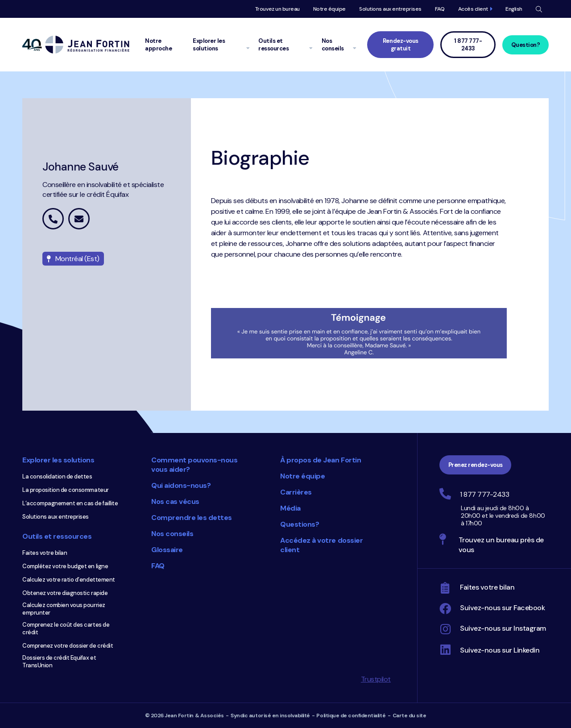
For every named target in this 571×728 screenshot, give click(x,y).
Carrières (296, 492)
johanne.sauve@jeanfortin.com (79, 219)
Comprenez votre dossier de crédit (68, 646)
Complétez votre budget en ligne (65, 566)
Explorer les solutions (58, 460)
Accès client (473, 9)
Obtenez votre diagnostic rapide (65, 593)
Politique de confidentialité (351, 716)
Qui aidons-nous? (181, 485)
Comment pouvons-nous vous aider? (194, 465)
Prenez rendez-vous (476, 465)
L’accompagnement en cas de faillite (70, 503)
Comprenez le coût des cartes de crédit (66, 628)
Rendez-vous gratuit (401, 45)
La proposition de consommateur (66, 490)
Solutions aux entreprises (390, 9)
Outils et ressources (57, 536)
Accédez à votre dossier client (321, 545)
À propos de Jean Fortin (321, 460)
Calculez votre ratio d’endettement (69, 580)
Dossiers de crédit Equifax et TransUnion (59, 661)
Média (290, 508)
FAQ (440, 9)
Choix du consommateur (239, 618)
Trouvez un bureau (277, 9)
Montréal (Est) (73, 259)
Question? (526, 45)
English (514, 9)
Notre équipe (329, 9)
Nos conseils (172, 534)
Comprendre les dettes (192, 518)
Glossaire (167, 550)
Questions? (300, 524)
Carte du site (410, 716)
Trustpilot (376, 679)
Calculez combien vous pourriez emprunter (64, 609)
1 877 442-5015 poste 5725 (53, 219)
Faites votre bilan (45, 553)
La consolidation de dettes (57, 476)
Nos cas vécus (175, 501)
